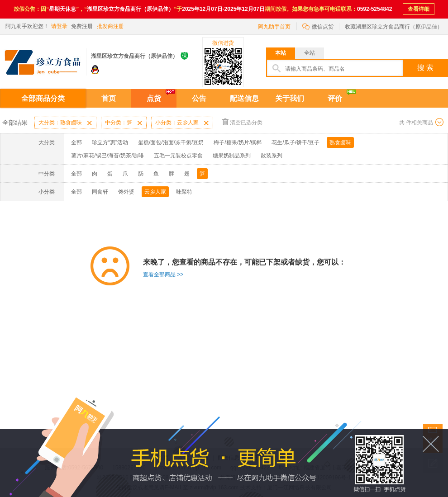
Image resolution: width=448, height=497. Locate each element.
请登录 (59, 26)
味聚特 (184, 192)
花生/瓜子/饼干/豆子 (295, 142)
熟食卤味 (340, 142)
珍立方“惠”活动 (110, 142)
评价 (335, 98)
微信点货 (318, 26)
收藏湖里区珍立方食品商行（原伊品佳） (394, 27)
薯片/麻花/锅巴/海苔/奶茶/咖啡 (107, 156)
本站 (281, 53)
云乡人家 (155, 192)
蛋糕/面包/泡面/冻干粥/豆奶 (171, 142)
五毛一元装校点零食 (178, 156)
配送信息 (244, 98)
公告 (199, 98)
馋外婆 (126, 192)
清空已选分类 (242, 122)
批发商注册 (110, 26)
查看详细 (419, 9)
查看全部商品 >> (163, 275)
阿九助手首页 (274, 27)
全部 (76, 142)
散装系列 (272, 156)
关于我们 (290, 98)
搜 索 (425, 68)
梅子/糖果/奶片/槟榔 (238, 142)
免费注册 (82, 26)
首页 (109, 98)
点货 (154, 98)
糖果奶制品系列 (232, 156)
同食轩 (100, 192)
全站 (310, 53)
